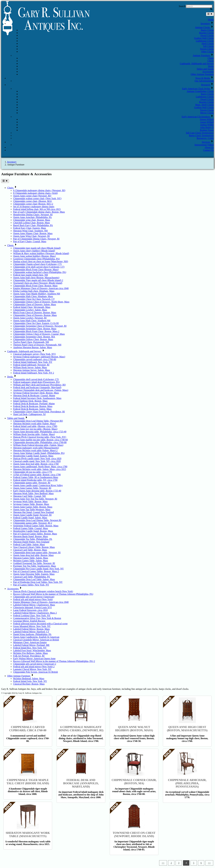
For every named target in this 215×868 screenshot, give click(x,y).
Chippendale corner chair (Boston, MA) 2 (33, 204)
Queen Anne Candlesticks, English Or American (36, 637)
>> (209, 863)
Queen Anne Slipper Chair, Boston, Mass (33, 233)
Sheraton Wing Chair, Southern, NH (30, 231)
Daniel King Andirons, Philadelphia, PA (32, 634)
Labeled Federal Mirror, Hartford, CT (31, 632)
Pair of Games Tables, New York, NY (31, 585)
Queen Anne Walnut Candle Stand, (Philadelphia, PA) (39, 453)
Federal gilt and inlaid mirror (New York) (33, 599)
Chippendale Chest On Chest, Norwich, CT (34, 299)
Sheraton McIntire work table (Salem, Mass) (34, 424)
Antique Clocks (204, 27)
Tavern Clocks (207, 49)
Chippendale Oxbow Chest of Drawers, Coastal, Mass (39, 334)
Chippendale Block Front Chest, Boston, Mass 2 (36, 331)
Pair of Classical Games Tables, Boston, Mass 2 (36, 571)
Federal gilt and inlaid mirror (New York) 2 (34, 667)
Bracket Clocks (206, 33)
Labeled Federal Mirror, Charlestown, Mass (34, 605)
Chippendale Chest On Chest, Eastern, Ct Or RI (36, 323)
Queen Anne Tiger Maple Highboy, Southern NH (37, 294)
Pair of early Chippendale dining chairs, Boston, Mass (39, 212)
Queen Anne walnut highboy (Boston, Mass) (34, 256)
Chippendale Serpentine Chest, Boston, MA (34, 337)
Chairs (211, 58)
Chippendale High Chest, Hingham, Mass (33, 296)
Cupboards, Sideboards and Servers (197, 64)
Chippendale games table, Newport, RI (32, 483)
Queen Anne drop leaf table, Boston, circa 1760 (36, 464)
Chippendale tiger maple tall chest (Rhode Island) (37, 248)
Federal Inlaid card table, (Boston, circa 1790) (35, 426)
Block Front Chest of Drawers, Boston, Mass (35, 312)
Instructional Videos (204, 145)
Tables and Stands (205, 69)
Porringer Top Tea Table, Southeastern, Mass (35, 566)
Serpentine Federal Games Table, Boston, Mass (36, 526)
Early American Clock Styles (198, 89)
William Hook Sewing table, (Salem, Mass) (34, 434)
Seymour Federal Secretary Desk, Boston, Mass (36, 393)
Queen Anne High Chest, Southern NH (32, 321)
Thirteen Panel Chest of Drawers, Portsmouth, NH (37, 345)
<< (163, 863)
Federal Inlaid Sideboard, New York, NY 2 (34, 373)
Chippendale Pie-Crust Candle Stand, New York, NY (38, 569)
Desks (211, 66)
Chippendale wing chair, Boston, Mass (32, 220)
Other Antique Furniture (202, 74)
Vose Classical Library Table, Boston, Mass (34, 547)
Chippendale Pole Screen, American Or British (35, 672)
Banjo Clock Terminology (201, 135)
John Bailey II (207, 127)
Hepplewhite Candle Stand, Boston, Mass (33, 531)
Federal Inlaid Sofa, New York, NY (30, 681)
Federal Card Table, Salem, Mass (29, 544)
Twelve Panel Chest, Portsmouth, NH (31, 342)
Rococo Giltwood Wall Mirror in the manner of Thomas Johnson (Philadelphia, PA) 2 (54, 661)
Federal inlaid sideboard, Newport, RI (31, 365)
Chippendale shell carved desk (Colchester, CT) (36, 379)
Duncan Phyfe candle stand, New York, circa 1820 (37, 458)
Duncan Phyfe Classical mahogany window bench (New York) (43, 591)
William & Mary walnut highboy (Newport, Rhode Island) (41, 253)
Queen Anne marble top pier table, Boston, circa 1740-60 (40, 440)
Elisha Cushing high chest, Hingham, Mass (34, 291)
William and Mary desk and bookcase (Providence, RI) (39, 385)
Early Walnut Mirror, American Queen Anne (34, 659)
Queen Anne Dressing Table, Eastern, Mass (34, 574)
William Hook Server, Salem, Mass (30, 367)
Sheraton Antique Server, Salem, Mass (32, 370)
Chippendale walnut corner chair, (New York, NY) (37, 198)
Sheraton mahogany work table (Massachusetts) (36, 448)
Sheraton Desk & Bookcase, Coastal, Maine (34, 395)
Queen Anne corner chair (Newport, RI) (32, 196)
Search (182, 6)
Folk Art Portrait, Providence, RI (29, 656)
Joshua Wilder (207, 125)
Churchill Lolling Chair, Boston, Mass (32, 223)
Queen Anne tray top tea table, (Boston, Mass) (35, 429)
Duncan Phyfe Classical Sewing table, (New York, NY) (40, 437)
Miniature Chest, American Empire (30, 642)
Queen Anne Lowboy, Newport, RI (30, 318)
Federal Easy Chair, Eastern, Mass (30, 228)
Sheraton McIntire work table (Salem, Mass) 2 (35, 450)
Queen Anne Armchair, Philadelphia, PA (32, 217)
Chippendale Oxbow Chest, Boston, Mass (33, 339)
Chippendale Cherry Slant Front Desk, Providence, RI (39, 412)
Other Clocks (207, 52)
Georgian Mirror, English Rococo (29, 621)
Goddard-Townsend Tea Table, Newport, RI (34, 563)
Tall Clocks (208, 46)
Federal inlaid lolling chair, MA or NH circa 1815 (37, 209)
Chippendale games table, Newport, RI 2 (33, 523)
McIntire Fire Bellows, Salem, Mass (30, 653)
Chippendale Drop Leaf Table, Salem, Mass (34, 579)
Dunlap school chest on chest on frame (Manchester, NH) (41, 261)
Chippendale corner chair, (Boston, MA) (32, 201)
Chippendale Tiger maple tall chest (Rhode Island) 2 (38, 280)
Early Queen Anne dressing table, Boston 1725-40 (37, 491)
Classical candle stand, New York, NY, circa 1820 (37, 461)
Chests (211, 61)
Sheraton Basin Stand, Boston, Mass (31, 536)
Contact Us (208, 150)
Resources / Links (205, 138)
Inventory (207, 24)
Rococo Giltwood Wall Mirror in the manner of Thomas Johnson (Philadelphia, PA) (53, 594)
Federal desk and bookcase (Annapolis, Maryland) (37, 387)
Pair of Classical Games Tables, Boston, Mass (35, 534)
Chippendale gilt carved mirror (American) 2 (35, 664)
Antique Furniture (203, 55)
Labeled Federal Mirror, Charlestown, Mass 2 (35, 613)
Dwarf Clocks (207, 35)
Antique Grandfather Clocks (200, 91)
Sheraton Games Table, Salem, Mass (31, 558)
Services (208, 142)
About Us (209, 147)
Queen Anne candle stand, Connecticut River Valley (38, 485)
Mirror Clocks (207, 113)
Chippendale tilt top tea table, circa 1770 (33, 472)
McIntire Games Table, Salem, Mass (31, 561)
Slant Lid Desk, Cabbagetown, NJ (29, 414)
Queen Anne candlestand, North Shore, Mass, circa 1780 (40, 467)
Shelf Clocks (208, 44)
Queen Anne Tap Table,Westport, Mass (32, 510)
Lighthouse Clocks (205, 41)
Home (211, 20)
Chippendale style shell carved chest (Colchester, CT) (39, 267)
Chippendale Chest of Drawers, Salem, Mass (35, 304)
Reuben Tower (207, 130)
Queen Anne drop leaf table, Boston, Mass (33, 555)
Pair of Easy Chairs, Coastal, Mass (30, 241)
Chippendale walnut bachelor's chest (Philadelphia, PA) (40, 272)
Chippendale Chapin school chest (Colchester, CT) (37, 264)
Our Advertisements (204, 81)
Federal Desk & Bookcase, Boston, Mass (33, 406)
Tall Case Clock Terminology (200, 133)
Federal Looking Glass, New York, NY (32, 616)
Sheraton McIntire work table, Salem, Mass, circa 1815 (40, 469)
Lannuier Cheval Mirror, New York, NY (32, 669)
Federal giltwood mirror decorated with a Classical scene (40, 624)
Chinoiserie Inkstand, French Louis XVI (32, 607)
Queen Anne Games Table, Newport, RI (32, 488)
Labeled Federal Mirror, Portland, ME (31, 645)
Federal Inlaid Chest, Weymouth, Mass (32, 307)
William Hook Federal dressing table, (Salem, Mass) (38, 445)
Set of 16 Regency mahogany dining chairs (34, 207)
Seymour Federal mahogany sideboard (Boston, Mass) (39, 357)
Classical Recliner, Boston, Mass (29, 684)
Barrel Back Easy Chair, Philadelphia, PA (33, 225)
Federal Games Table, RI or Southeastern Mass (36, 477)
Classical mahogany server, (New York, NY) (34, 354)
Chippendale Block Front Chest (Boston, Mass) (36, 270)
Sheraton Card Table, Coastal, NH (29, 496)
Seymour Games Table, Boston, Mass (31, 504)
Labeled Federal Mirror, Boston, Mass (31, 629)
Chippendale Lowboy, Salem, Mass (30, 310)
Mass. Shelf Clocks (205, 105)
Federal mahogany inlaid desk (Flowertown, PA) (36, 382)
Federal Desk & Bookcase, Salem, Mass (32, 409)
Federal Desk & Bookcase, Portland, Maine (34, 404)
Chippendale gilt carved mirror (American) (34, 597)
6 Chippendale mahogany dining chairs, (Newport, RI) (39, 190)
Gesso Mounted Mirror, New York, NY (32, 626)
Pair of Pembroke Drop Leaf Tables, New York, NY (38, 582)
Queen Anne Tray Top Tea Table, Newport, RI (35, 499)
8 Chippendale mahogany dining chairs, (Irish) (35, 193)
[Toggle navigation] (210, 14)
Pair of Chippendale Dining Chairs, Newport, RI (36, 239)
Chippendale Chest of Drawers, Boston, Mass (35, 315)
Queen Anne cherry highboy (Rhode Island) (34, 251)
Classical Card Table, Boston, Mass (30, 550)
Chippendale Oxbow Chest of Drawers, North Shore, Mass (41, 302)
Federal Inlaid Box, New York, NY (30, 648)
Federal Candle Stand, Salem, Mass (30, 518)
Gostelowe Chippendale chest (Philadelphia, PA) (36, 259)
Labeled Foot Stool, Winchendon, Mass (32, 650)
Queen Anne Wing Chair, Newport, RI (31, 236)
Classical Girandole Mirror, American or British (36, 640)
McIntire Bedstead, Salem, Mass (29, 679)
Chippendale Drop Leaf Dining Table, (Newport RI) (38, 421)
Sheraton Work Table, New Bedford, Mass (33, 493)
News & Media (205, 78)
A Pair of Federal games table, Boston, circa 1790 (37, 475)
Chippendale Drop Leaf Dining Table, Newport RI (37, 520)
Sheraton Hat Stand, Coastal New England (33, 512)
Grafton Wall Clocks (204, 38)
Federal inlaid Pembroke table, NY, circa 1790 (35, 480)
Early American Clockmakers (198, 117)
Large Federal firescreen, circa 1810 (30, 610)
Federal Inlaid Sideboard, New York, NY (33, 362)
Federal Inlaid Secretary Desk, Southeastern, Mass (37, 398)
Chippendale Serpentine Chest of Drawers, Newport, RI (40, 326)
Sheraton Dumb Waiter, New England (31, 542)
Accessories (208, 72)
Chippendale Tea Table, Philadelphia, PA (33, 539)
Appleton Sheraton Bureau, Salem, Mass (33, 347)
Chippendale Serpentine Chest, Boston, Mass (35, 329)
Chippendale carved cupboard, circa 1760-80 (35, 359)
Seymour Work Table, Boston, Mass (30, 501)
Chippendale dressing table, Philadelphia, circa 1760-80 (40, 442)
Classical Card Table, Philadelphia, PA (32, 577)
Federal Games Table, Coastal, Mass (31, 528)
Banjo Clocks (207, 30)
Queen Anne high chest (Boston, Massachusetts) (36, 278)
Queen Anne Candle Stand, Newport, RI (32, 515)
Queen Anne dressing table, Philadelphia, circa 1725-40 (40, 432)
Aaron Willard (207, 122)
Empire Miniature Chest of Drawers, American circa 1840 (41, 288)
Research (207, 85)
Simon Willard (207, 119)
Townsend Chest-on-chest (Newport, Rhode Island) (38, 283)
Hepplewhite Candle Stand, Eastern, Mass (33, 456)
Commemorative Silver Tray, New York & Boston (37, 618)
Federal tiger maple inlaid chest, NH (31, 275)
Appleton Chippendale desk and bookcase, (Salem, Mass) (41, 390)
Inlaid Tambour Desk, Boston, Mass (30, 401)
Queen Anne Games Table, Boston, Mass (33, 507)
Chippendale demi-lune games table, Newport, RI (37, 553)
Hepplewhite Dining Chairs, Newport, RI (33, 215)
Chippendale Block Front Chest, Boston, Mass (35, 286)
